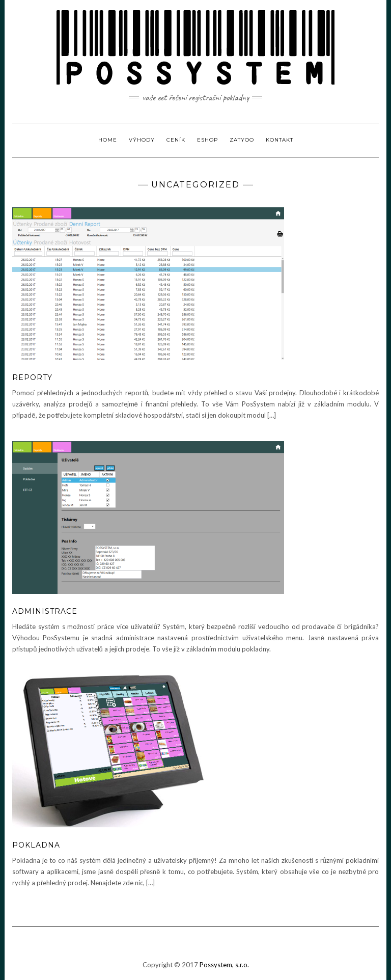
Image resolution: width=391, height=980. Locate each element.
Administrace (45, 611)
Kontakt (280, 140)
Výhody (142, 140)
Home (108, 140)
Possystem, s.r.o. (224, 965)
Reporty (32, 377)
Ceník (176, 140)
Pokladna (36, 845)
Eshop (207, 140)
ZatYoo (242, 140)
